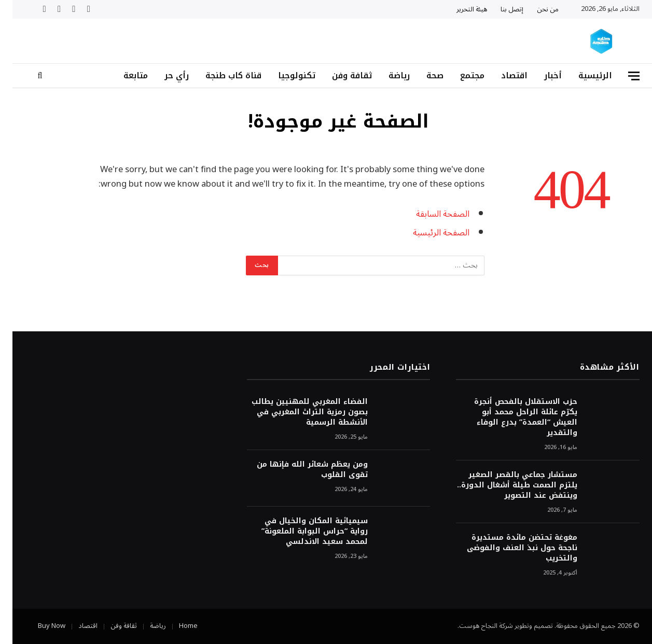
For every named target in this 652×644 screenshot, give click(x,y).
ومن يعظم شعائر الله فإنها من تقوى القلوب (300, 470)
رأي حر (164, 75)
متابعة (123, 75)
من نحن (535, 9)
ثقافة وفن (339, 75)
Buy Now (39, 626)
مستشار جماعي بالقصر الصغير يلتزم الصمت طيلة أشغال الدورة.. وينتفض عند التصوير (505, 485)
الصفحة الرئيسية (429, 233)
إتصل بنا (500, 9)
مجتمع (460, 75)
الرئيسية (583, 75)
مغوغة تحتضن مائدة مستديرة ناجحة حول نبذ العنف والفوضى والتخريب (510, 548)
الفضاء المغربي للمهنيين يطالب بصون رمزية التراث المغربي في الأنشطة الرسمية (297, 412)
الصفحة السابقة (430, 214)
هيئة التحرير (459, 9)
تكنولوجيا (284, 75)
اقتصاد (502, 75)
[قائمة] (621, 76)
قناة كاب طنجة (221, 75)
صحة (422, 75)
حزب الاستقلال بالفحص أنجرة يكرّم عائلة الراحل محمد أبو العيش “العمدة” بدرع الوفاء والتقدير (513, 417)
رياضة (387, 75)
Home (176, 626)
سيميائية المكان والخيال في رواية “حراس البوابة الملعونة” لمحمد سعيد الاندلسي (302, 531)
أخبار (540, 75)
